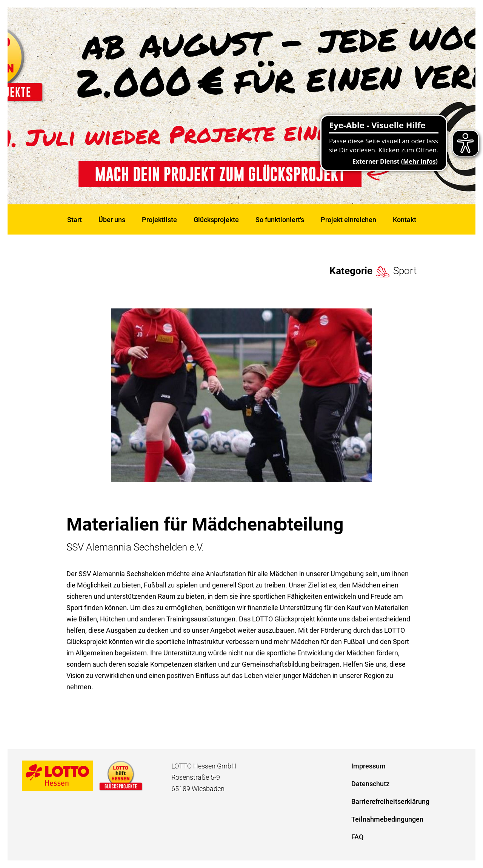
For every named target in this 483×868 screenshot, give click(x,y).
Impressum (368, 766)
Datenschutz (370, 784)
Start (75, 220)
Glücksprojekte (216, 220)
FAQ (357, 837)
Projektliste (159, 220)
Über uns (112, 220)
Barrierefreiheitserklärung (390, 801)
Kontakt (405, 220)
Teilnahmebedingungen (387, 819)
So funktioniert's (280, 220)
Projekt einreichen (348, 220)
